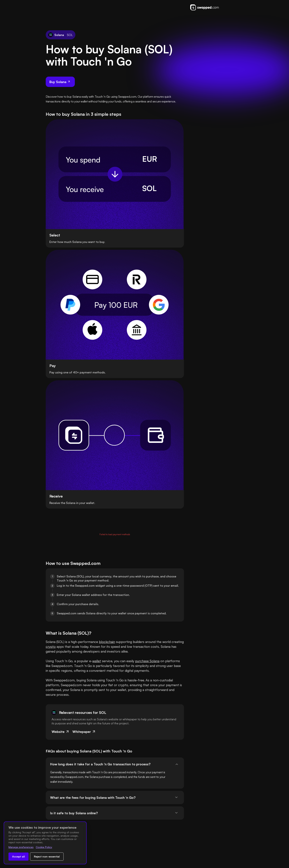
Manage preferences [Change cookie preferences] (21, 847)
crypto (73, 298)
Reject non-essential (47, 856)
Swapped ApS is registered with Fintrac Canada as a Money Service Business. (165, 858)
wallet (97, 317)
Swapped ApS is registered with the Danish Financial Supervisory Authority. (164, 837)
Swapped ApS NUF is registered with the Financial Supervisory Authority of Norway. (166, 848)
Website (61, 393)
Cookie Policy (44, 847)
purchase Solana (147, 317)
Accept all (19, 856)
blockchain (107, 293)
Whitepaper (84, 393)
